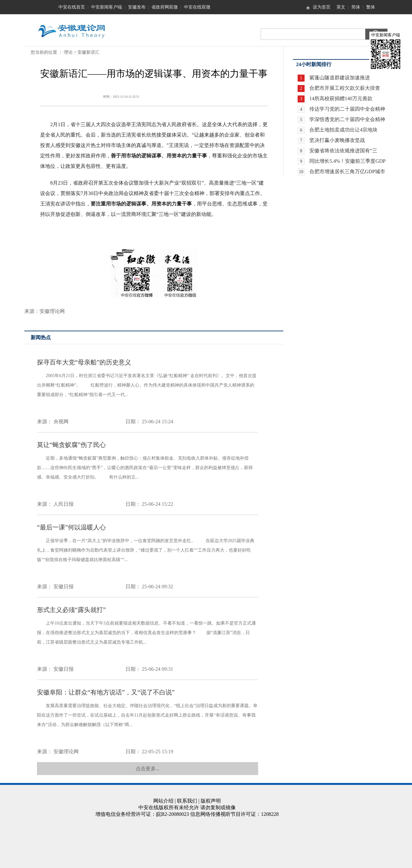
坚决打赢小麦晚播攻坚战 (337, 140)
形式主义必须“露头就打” (71, 610)
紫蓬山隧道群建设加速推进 (340, 78)
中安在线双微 (197, 7)
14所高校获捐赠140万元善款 (341, 98)
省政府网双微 (165, 7)
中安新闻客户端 (106, 7)
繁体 (371, 7)
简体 (356, 7)
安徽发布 (137, 7)
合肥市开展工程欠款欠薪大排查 (345, 88)
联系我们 (187, 801)
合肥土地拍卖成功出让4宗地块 (343, 130)
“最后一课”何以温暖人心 (71, 527)
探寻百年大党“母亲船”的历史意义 (84, 362)
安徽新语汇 (88, 52)
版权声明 (211, 801)
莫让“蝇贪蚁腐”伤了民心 (71, 445)
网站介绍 (163, 801)
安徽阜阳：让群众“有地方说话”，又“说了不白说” (106, 692)
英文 (341, 7)
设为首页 (322, 7)
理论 (68, 52)
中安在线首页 (72, 7)
